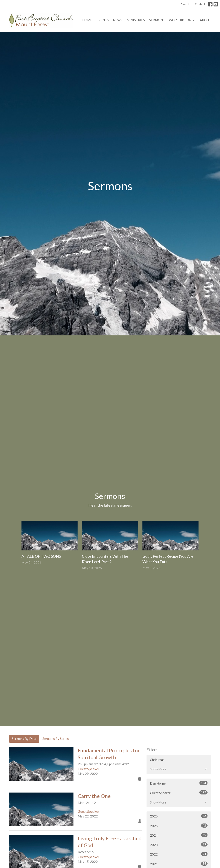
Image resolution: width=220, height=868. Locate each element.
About (205, 20)
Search (185, 4)
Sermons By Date (24, 739)
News (118, 20)
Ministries (136, 20)
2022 (179, 854)
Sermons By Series (56, 739)
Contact (200, 4)
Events (103, 20)
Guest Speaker (179, 793)
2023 (179, 845)
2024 (179, 835)
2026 (179, 816)
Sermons (157, 20)
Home (87, 20)
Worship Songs (182, 20)
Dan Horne (179, 783)
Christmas (157, 760)
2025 (179, 826)
